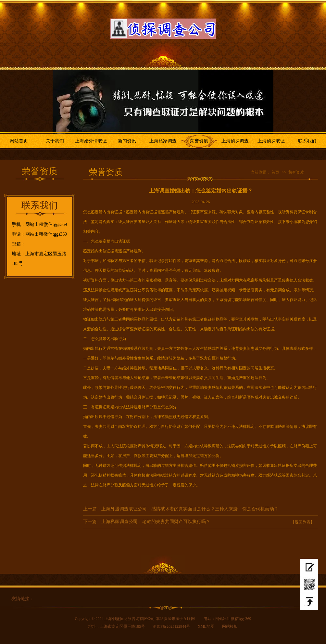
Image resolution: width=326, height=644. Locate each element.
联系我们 (307, 141)
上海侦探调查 (235, 141)
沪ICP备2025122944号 (171, 626)
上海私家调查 (163, 141)
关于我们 (55, 141)
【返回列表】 (303, 522)
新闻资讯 (127, 141)
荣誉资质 (199, 141)
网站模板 (230, 626)
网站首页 (19, 141)
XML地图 (206, 626)
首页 (275, 172)
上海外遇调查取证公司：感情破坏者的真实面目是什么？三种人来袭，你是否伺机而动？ (190, 509)
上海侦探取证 (271, 141)
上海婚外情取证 (91, 141)
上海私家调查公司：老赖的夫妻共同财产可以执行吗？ (156, 522)
